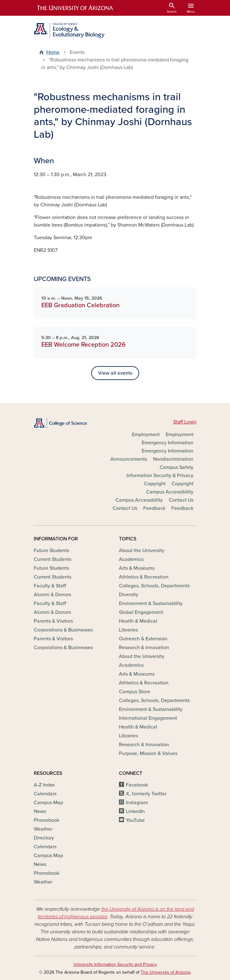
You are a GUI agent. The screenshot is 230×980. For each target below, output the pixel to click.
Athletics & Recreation (144, 577)
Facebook (137, 785)
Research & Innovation (144, 648)
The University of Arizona (165, 972)
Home (53, 52)
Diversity (129, 595)
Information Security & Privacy (160, 476)
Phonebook (47, 820)
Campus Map (48, 803)
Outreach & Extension (143, 639)
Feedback (154, 508)
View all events (115, 373)
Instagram (137, 803)
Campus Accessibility (170, 492)
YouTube (135, 820)
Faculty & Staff (50, 586)
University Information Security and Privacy (115, 964)
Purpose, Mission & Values (148, 753)
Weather (43, 829)
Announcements (129, 459)
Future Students (51, 551)
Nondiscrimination (173, 459)
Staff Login (185, 422)
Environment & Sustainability (151, 603)
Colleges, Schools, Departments (154, 586)
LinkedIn (135, 811)
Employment (146, 435)
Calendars (45, 794)
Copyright (155, 484)
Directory (44, 838)
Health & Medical (138, 621)
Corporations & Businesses (63, 630)
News (40, 811)
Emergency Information (168, 443)
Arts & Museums (137, 568)
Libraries (128, 630)
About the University (142, 551)
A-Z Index (44, 785)
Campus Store (135, 692)
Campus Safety (177, 467)
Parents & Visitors (53, 621)
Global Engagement (141, 612)
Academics (131, 559)
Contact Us (181, 500)
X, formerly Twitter (146, 794)
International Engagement (148, 718)
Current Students (53, 559)
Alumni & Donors (52, 595)
